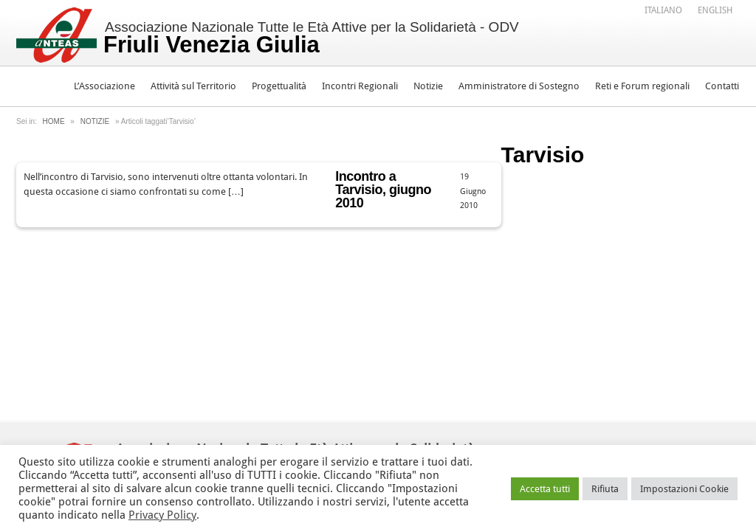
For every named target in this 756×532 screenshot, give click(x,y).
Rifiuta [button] (605, 489)
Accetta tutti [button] (545, 489)
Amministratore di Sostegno (519, 86)
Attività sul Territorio (193, 86)
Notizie (428, 86)
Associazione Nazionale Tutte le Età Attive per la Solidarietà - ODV (311, 38)
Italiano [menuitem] (663, 10)
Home (54, 121)
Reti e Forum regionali (642, 86)
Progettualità (279, 86)
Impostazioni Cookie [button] (684, 489)
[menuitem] (663, 10)
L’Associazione (104, 86)
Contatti (722, 86)
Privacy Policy (162, 515)
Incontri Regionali (360, 86)
